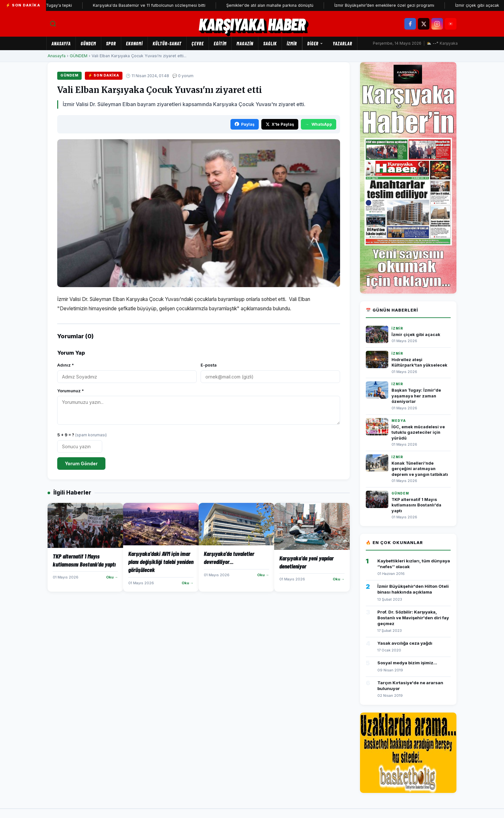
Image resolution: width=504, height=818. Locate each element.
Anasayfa (61, 43)
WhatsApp (319, 124)
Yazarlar (342, 43)
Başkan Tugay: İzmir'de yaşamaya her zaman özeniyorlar (416, 396)
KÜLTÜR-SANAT (167, 43)
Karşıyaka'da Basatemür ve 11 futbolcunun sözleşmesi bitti (159, 5)
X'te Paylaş (280, 124)
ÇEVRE (198, 43)
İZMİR (292, 43)
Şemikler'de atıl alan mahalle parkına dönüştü (280, 5)
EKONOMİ (134, 43)
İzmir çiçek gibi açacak (416, 335)
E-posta (209, 365)
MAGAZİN (245, 43)
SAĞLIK (270, 43)
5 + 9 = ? (82, 435)
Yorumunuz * (71, 391)
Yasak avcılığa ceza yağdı (405, 643)
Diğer (315, 43)
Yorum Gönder (81, 464)
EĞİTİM (220, 43)
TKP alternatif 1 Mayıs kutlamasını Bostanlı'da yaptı (416, 505)
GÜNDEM (88, 43)
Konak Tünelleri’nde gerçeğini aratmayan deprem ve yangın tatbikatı (420, 469)
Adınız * (66, 365)
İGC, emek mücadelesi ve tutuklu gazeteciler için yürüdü (418, 432)
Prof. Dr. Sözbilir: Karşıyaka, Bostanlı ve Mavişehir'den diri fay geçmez (413, 618)
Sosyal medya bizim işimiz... (407, 663)
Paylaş (245, 124)
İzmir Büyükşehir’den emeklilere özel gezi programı (395, 5)
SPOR (111, 43)
